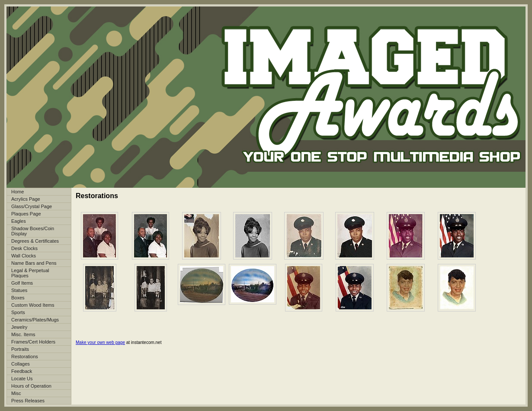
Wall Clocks (24, 256)
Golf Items (22, 283)
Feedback (22, 371)
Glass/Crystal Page (32, 206)
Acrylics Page (26, 199)
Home (18, 192)
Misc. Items (23, 334)
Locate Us (22, 379)
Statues (19, 290)
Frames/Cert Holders (33, 342)
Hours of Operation (31, 386)
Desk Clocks (24, 248)
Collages (21, 364)
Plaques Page (26, 214)
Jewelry (19, 327)
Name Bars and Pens (34, 263)
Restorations (25, 356)
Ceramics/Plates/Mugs (35, 320)
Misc (16, 393)
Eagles (19, 221)
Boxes (18, 298)
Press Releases (28, 401)
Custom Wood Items (33, 305)
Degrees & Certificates (35, 241)
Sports (18, 312)
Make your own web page (100, 342)
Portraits (20, 349)
